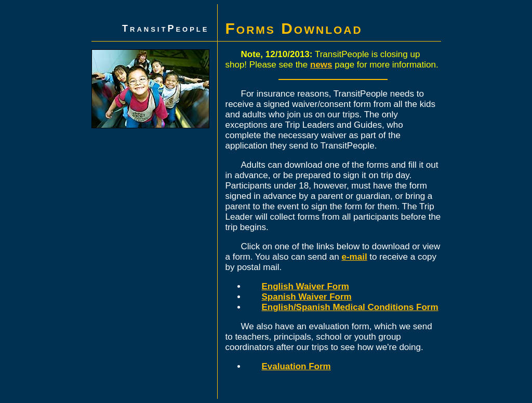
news (321, 65)
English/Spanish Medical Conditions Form (350, 307)
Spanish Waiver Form (307, 297)
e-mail (355, 257)
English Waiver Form (305, 286)
